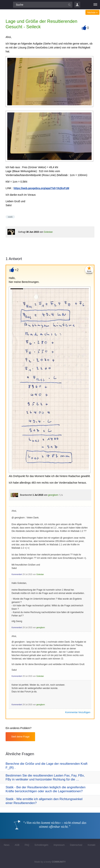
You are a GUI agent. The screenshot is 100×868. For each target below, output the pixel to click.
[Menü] (95, 5)
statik (10, 217)
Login (77, 5)
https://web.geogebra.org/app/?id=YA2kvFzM (41, 188)
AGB (17, 845)
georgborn (53, 495)
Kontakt (92, 845)
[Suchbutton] (69, 5)
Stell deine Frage (20, 737)
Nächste (92, 13)
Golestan (48, 232)
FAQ (27, 845)
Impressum (59, 845)
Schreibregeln (41, 845)
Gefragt (22, 232)
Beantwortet (26, 495)
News (7, 845)
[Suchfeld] (43, 5)
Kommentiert (17, 574)
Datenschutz (76, 845)
